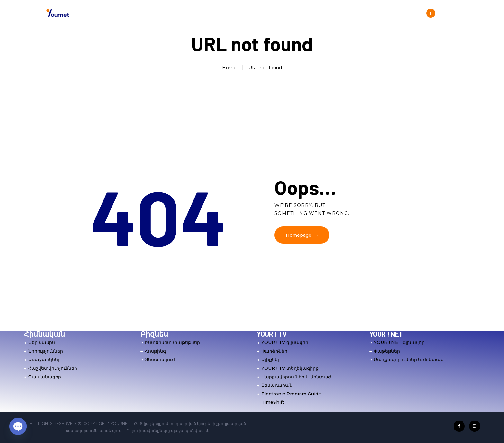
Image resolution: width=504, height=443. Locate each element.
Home (229, 68)
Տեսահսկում (160, 359)
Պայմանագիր (45, 377)
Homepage (299, 235)
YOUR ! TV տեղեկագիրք (290, 368)
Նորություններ (46, 351)
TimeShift (273, 402)
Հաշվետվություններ (53, 368)
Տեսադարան (277, 385)
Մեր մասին (42, 342)
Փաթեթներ (274, 351)
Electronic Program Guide (291, 394)
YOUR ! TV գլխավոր (285, 342)
